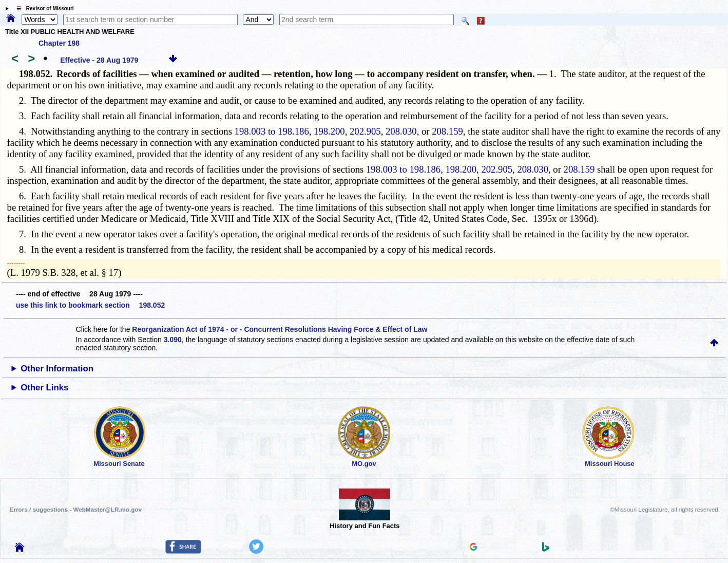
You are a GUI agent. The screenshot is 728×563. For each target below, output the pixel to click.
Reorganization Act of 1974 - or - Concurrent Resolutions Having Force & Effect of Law (280, 329)
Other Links (44, 388)
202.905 (365, 131)
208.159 (447, 131)
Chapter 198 (59, 43)
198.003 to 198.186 (272, 131)
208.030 (401, 131)
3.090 (173, 340)
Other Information (57, 369)
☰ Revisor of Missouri (43, 8)
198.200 (329, 131)
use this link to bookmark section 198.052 (90, 305)
